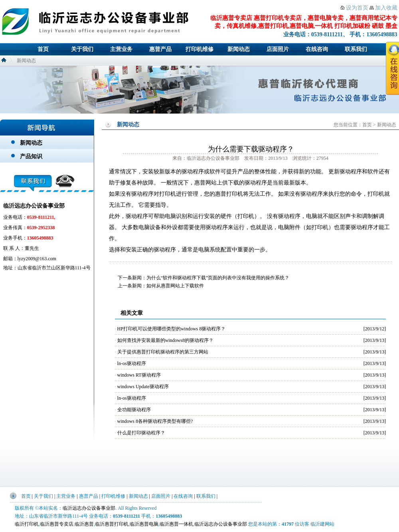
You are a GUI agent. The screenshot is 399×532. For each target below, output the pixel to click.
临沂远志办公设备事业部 (89, 508)
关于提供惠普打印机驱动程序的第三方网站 (163, 352)
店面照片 (278, 49)
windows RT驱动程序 (139, 375)
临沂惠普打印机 (112, 524)
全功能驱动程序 (134, 410)
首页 (43, 49)
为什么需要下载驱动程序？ (251, 149)
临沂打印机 (27, 524)
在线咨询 (317, 49)
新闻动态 (239, 49)
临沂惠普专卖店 (57, 524)
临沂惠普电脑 (144, 524)
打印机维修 (199, 49)
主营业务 (121, 49)
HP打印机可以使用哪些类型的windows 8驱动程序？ (172, 329)
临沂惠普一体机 (176, 524)
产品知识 (31, 156)
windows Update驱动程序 (143, 387)
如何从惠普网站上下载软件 (175, 286)
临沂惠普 (84, 524)
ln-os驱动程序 (132, 363)
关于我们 (82, 49)
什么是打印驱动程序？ (141, 433)
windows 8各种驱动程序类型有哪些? (155, 421)
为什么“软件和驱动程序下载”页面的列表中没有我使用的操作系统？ (218, 278)
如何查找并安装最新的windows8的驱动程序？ (165, 340)
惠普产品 (160, 49)
